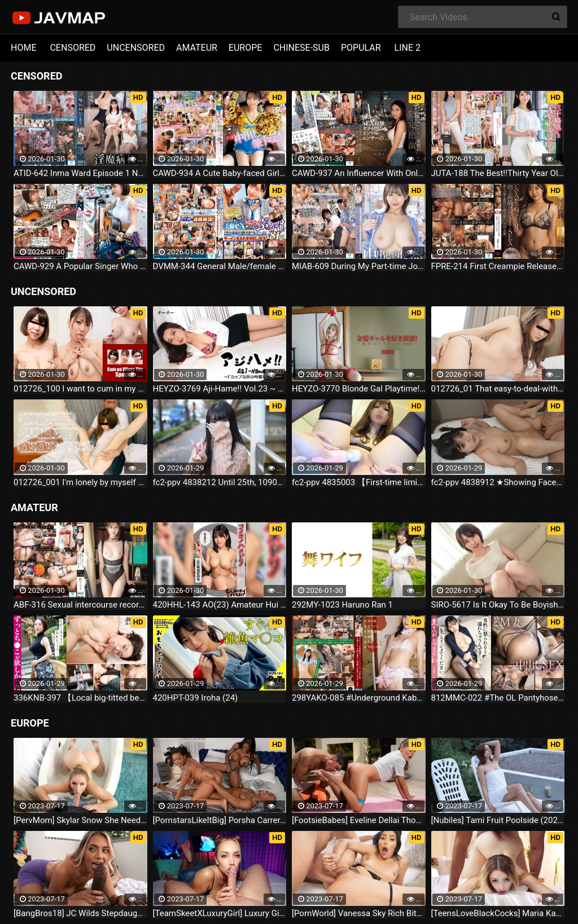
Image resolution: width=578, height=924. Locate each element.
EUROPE (246, 48)
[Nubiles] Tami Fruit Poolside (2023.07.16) (498, 820)
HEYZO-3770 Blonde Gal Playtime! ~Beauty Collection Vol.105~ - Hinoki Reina (359, 389)
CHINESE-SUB (301, 48)
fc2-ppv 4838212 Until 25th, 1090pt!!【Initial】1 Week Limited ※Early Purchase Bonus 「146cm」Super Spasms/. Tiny (220, 482)
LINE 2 (408, 48)
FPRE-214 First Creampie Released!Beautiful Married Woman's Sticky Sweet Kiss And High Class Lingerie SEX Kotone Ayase (498, 266)
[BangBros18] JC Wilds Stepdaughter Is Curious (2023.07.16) (80, 913)
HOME (23, 48)
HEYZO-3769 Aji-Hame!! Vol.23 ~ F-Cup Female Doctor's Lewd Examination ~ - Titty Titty (220, 389)
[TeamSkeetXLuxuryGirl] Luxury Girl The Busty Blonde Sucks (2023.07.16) (220, 913)
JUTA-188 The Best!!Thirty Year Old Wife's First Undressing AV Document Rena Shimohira (498, 173)
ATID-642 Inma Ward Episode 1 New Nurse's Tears (80, 173)
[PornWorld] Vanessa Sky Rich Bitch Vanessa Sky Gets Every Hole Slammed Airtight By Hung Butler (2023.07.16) (359, 913)
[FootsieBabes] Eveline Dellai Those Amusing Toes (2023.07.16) (359, 820)
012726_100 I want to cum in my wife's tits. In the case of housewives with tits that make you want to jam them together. (80, 389)
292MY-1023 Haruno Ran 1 (342, 605)
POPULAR (361, 48)
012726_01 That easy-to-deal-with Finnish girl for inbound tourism (498, 389)
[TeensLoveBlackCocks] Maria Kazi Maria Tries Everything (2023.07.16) (498, 913)
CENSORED (73, 48)
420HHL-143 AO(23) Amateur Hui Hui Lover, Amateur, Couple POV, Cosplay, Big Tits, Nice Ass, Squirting (220, 605)
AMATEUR (197, 48)
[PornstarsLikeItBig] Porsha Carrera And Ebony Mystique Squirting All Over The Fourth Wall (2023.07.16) (220, 820)
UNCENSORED (136, 48)
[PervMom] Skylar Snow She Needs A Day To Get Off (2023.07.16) (80, 820)
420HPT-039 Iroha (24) (196, 698)
